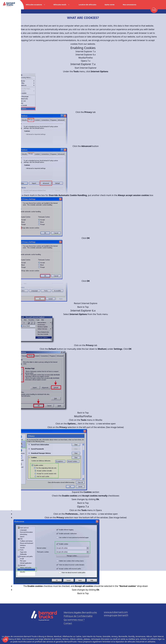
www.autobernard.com (116, 612)
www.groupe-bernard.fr (116, 615)
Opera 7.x (86, 61)
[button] (5, 640)
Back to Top (83, 307)
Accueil (13, 11)
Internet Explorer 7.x (86, 51)
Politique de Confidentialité (78, 616)
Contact (68, 623)
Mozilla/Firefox (86, 58)
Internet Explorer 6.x (86, 55)
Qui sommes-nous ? (74, 620)
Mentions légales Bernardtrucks (80, 613)
